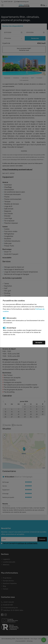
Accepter (39, 343)
